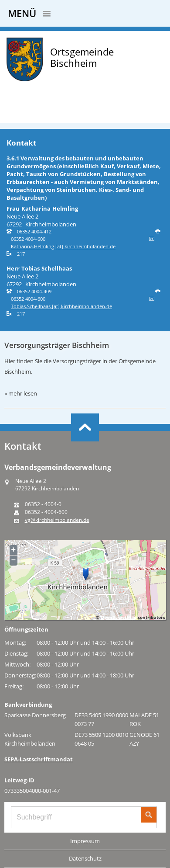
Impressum (85, 841)
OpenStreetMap (119, 617)
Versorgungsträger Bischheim (57, 345)
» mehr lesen (21, 393)
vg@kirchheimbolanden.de (57, 520)
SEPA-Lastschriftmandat (39, 759)
